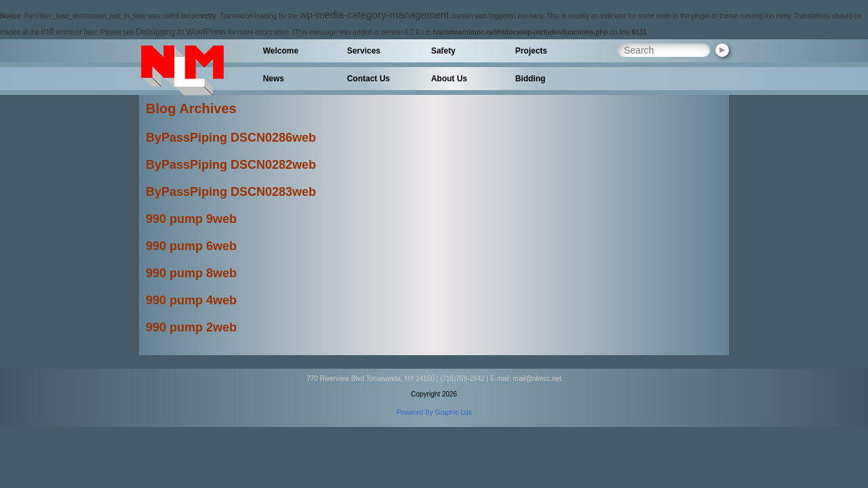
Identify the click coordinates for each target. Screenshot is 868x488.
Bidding (531, 79)
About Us (449, 79)
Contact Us (369, 79)
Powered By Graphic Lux (434, 412)
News (274, 79)
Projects (531, 51)
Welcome (281, 51)
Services (364, 51)
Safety (443, 51)
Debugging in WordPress (181, 32)
